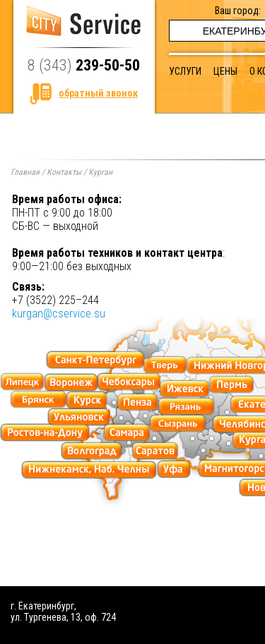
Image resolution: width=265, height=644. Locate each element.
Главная (25, 172)
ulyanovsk (79, 417)
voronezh (71, 383)
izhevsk (184, 389)
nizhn (89, 470)
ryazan (186, 407)
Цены (225, 71)
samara (127, 433)
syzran (178, 424)
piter (95, 360)
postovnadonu (45, 433)
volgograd (91, 451)
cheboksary (129, 382)
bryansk (39, 400)
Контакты (64, 172)
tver (165, 365)
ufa (173, 469)
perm (231, 385)
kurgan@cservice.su (59, 314)
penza (137, 402)
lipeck (22, 382)
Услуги (185, 71)
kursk (87, 400)
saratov (155, 451)
